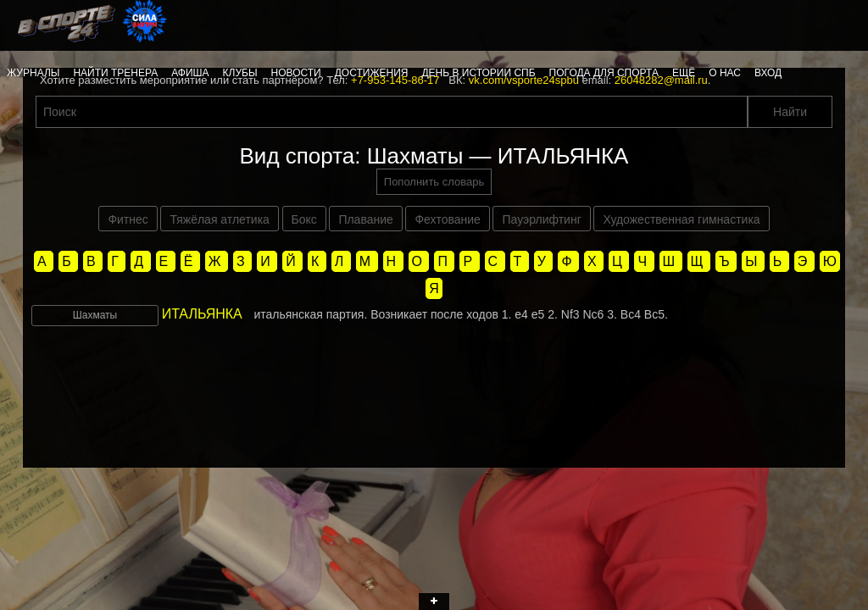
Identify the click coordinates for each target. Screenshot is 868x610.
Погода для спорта (604, 73)
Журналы (33, 73)
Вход (768, 73)
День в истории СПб (478, 73)
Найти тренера (115, 73)
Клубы (240, 73)
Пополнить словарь (434, 182)
